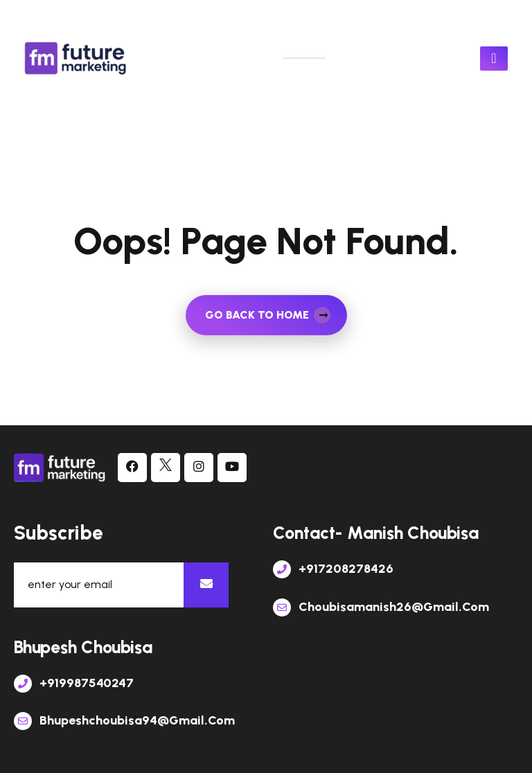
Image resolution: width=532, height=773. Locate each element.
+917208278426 (333, 569)
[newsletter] (206, 585)
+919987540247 (74, 683)
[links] (76, 58)
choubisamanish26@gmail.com (381, 607)
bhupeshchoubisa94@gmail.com (124, 720)
